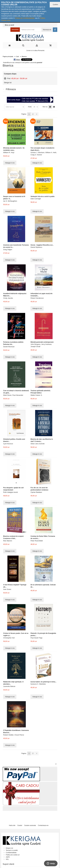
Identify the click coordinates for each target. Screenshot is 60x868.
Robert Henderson (37, 298)
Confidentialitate (11, 853)
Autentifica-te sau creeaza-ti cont (14, 63)
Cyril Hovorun (8, 444)
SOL (7, 859)
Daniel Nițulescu (36, 247)
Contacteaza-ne (43, 825)
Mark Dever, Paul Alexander (13, 395)
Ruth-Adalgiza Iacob (10, 492)
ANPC (8, 857)
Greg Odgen (8, 250)
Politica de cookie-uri (13, 855)
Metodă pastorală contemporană (42, 342)
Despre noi (9, 848)
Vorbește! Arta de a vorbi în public (43, 196)
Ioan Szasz (7, 589)
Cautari (20, 825)
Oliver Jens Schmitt (37, 444)
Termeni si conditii (12, 850)
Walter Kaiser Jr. (36, 395)
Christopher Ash (9, 638)
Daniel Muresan (9, 347)
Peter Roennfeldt (37, 541)
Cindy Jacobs (8, 298)
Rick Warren (8, 541)
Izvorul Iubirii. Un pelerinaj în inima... (43, 682)
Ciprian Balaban (36, 492)
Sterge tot (8, 83)
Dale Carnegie (36, 199)
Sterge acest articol (5, 78)
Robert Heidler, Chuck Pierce (14, 735)
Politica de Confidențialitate (25, 18)
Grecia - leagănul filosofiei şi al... (42, 245)
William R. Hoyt (9, 152)
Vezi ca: (45, 107)
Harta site (12, 825)
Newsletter (15, 30)
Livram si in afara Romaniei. (36, 51)
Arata (30, 107)
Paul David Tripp (36, 638)
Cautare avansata (30, 825)
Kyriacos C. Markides (38, 684)
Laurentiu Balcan (9, 686)
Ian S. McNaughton (10, 201)
